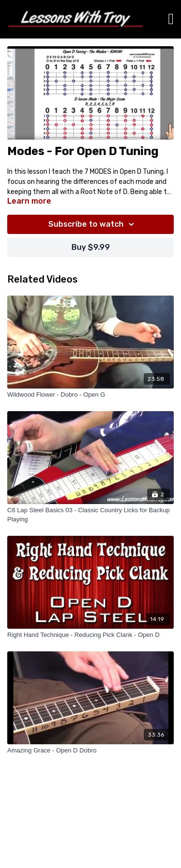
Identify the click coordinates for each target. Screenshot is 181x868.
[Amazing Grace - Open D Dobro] (90, 751)
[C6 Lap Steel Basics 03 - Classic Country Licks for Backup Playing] (90, 515)
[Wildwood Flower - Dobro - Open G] (90, 395)
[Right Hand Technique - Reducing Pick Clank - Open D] (90, 635)
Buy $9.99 (91, 247)
